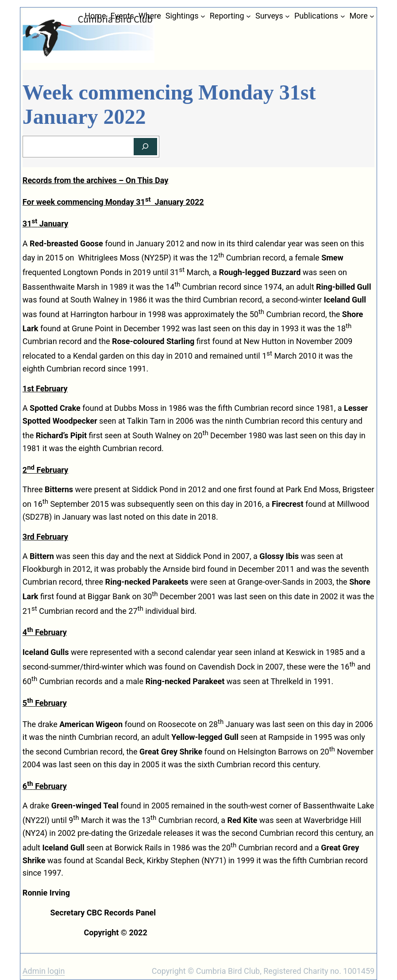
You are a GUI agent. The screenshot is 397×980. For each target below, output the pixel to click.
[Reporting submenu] (249, 16)
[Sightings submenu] (203, 16)
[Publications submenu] (343, 16)
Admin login (44, 971)
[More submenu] (372, 16)
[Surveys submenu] (287, 16)
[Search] (145, 147)
